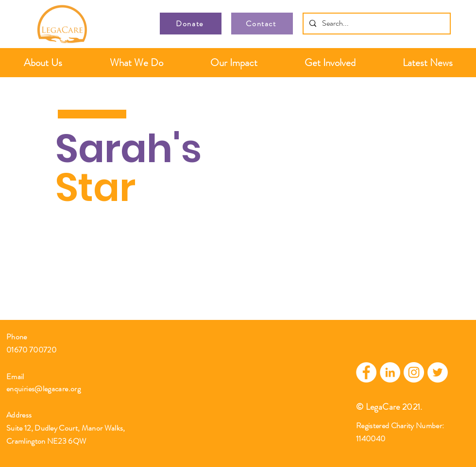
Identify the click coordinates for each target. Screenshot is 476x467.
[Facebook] (366, 372)
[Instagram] (414, 372)
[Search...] (376, 24)
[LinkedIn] (390, 372)
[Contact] (262, 24)
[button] (43, 63)
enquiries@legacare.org (43, 389)
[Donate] (191, 24)
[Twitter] (438, 372)
